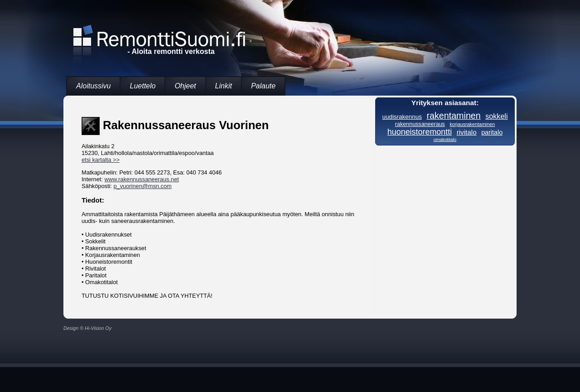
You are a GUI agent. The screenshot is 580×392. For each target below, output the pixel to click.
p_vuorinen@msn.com (142, 186)
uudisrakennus (402, 117)
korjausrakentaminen (472, 124)
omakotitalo (445, 139)
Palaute (263, 86)
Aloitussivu (93, 86)
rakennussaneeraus (420, 124)
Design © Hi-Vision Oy (87, 328)
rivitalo (467, 132)
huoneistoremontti (420, 132)
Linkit (224, 86)
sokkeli (496, 116)
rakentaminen (453, 116)
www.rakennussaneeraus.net (142, 179)
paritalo (492, 132)
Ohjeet (185, 86)
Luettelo (143, 86)
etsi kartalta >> (101, 160)
